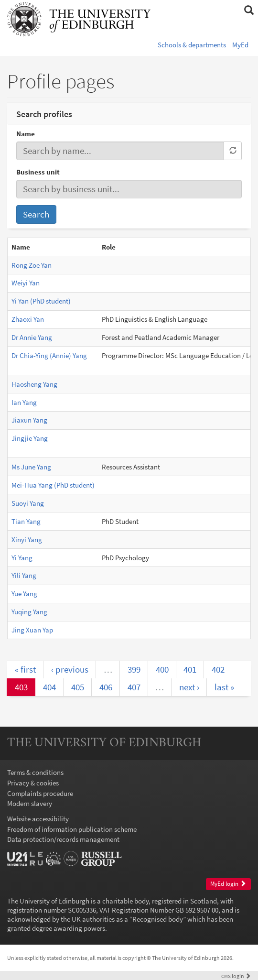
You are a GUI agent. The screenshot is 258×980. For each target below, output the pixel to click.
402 (218, 669)
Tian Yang (26, 521)
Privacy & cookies (33, 783)
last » (224, 687)
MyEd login (228, 884)
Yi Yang (22, 558)
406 (106, 687)
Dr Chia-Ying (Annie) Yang (49, 355)
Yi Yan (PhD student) (41, 301)
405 (78, 687)
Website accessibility (38, 819)
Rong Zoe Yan (32, 265)
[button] (249, 11)
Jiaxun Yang (29, 420)
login (236, 976)
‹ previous (70, 669)
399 (134, 669)
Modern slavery (30, 803)
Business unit (38, 172)
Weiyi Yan (26, 283)
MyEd (240, 45)
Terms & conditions (35, 772)
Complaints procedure (40, 793)
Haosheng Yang (34, 384)
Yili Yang (24, 575)
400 (162, 669)
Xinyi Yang (27, 539)
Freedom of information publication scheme (72, 829)
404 (49, 687)
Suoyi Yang (28, 503)
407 (134, 687)
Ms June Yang (31, 467)
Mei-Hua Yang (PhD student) (53, 485)
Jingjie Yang (30, 438)
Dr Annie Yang (32, 337)
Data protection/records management (63, 839)
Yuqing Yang (29, 612)
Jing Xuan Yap (32, 630)
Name (26, 134)
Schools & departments (192, 45)
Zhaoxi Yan (28, 319)
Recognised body (158, 919)
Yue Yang (24, 593)
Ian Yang (24, 402)
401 (190, 669)
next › (189, 687)
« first (25, 669)
